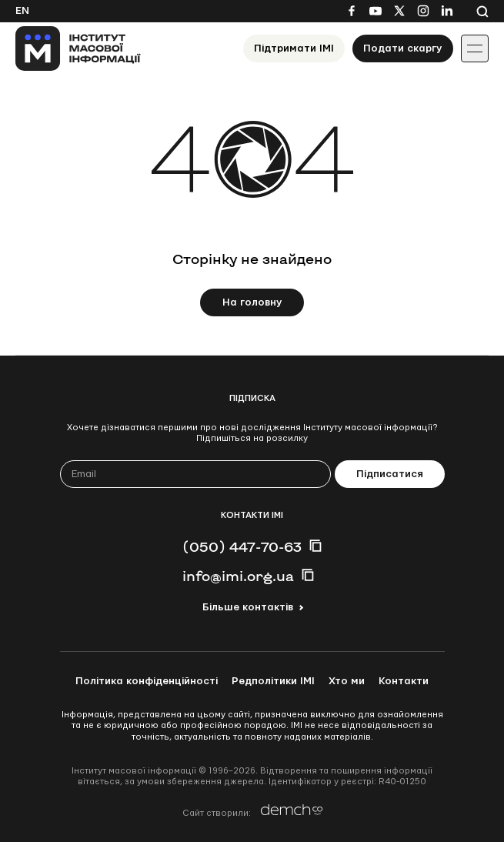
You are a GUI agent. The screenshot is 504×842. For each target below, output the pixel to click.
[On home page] (78, 48)
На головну (252, 302)
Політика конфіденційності (147, 681)
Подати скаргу (403, 48)
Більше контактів (248, 607)
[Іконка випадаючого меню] (475, 48)
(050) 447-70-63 (242, 546)
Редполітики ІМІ (273, 681)
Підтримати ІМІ (294, 48)
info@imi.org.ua (238, 576)
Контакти (404, 681)
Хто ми (347, 681)
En (22, 11)
